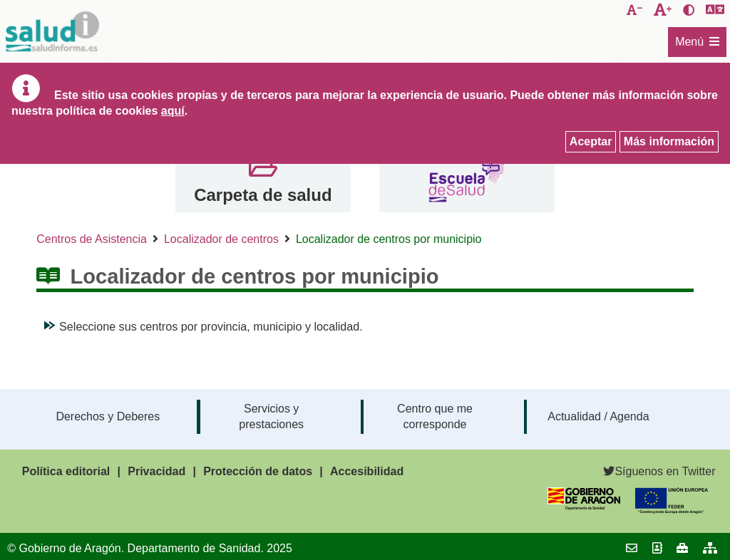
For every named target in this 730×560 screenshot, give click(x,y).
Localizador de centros (221, 239)
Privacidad (156, 471)
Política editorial (66, 471)
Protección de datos (258, 471)
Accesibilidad (367, 471)
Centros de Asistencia (92, 239)
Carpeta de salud (263, 195)
